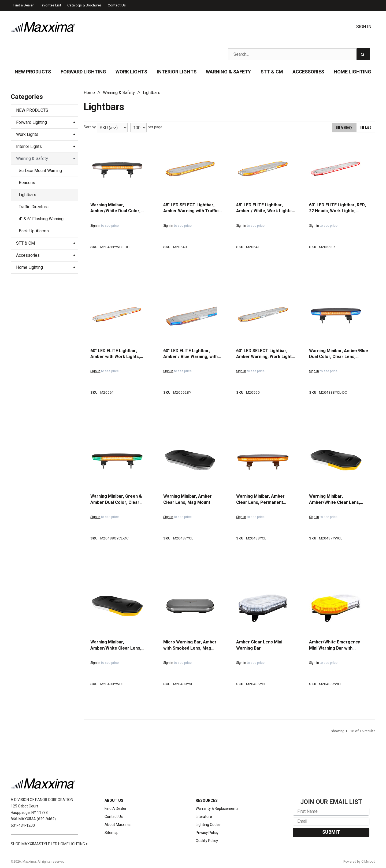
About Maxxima (118, 825)
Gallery (344, 127)
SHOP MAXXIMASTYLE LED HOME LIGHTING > (49, 844)
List (366, 127)
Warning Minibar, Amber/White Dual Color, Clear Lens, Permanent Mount (115, 208)
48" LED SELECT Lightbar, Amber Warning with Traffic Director (191, 208)
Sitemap (112, 833)
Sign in (95, 226)
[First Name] (331, 812)
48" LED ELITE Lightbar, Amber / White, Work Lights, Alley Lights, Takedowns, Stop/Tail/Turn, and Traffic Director (264, 208)
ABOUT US (114, 801)
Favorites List (50, 5)
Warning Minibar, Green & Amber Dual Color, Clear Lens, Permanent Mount (116, 499)
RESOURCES (207, 801)
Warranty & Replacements (217, 809)
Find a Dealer (23, 5)
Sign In (364, 27)
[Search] (363, 54)
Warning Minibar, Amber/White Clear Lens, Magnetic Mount (335, 499)
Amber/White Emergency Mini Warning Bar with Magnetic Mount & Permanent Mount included (336, 645)
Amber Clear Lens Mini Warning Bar (259, 645)
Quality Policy (207, 841)
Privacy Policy (207, 833)
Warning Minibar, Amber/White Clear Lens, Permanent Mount (116, 645)
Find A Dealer (116, 809)
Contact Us (117, 5)
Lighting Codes (208, 825)
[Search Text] (299, 54)
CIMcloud (368, 862)
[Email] (331, 822)
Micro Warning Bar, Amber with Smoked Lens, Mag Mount (190, 645)
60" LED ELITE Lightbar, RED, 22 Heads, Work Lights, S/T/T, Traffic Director (337, 208)
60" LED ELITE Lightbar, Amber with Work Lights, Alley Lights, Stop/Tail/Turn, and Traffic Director (118, 354)
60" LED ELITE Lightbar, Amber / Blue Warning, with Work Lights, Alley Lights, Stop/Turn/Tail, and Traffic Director (190, 354)
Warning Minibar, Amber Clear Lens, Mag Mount (188, 499)
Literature (204, 817)
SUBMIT (331, 832)
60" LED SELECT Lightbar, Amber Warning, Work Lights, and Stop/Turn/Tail (266, 354)
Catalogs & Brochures (84, 5)
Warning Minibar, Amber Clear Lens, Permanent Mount (260, 499)
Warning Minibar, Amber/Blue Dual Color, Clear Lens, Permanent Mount (339, 354)
